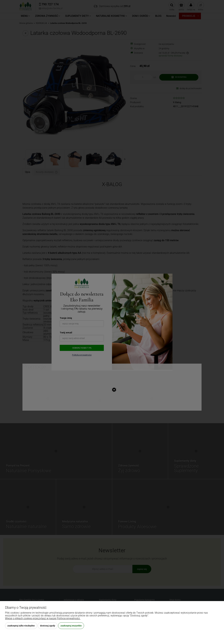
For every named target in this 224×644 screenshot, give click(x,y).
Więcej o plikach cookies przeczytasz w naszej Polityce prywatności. (43, 618)
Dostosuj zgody (48, 626)
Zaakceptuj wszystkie (71, 626)
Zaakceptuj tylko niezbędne (21, 626)
